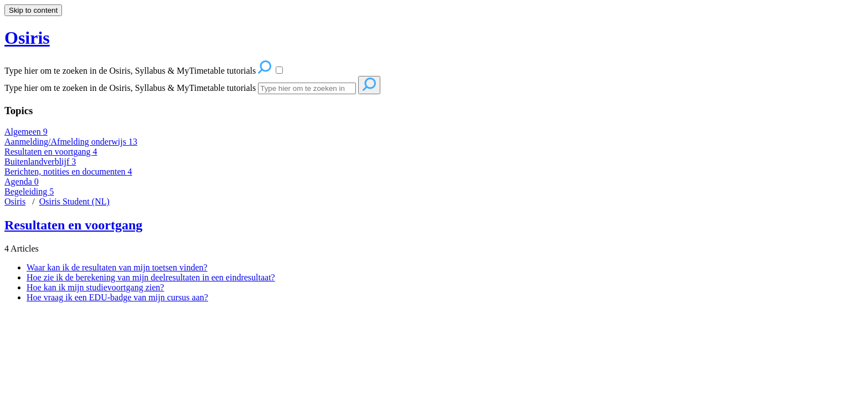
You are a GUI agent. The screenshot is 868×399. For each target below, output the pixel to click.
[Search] (307, 88)
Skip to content (33, 10)
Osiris (15, 201)
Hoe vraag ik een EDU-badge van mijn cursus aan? (117, 297)
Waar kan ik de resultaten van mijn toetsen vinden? (117, 267)
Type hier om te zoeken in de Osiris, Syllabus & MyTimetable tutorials (130, 88)
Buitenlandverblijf (40, 162)
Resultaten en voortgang (51, 152)
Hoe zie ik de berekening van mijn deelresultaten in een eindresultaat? (151, 277)
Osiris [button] (27, 38)
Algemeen (26, 132)
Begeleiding (29, 191)
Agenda (22, 181)
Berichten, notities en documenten (68, 172)
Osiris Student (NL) (74, 201)
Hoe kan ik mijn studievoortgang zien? (95, 287)
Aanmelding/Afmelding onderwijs (71, 142)
